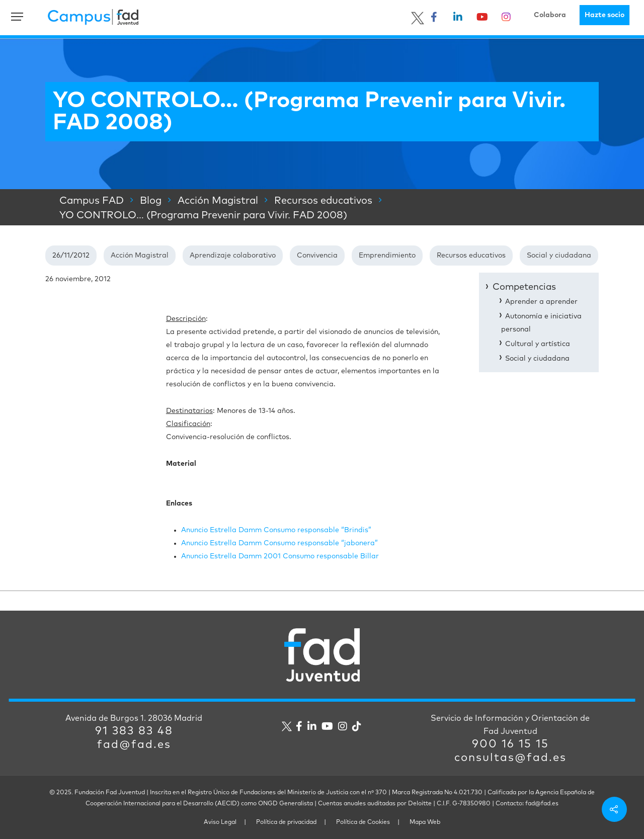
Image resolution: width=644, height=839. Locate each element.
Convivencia (317, 256)
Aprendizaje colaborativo (233, 256)
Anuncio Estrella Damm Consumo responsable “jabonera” (279, 543)
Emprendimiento (387, 256)
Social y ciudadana (559, 256)
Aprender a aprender (541, 302)
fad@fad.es (134, 745)
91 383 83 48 (134, 731)
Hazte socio (605, 15)
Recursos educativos (471, 256)
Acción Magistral (140, 256)
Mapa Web (425, 822)
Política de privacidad (286, 822)
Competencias (524, 287)
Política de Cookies (363, 822)
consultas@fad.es (510, 758)
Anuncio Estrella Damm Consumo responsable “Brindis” (276, 530)
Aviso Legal (220, 822)
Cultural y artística (538, 344)
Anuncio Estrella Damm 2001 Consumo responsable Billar (280, 556)
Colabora (550, 15)
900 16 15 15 (510, 744)
